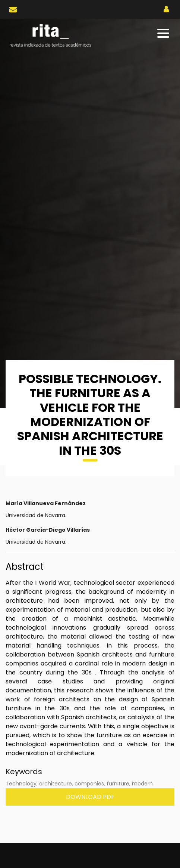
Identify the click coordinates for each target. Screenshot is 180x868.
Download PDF (90, 797)
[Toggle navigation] (164, 33)
